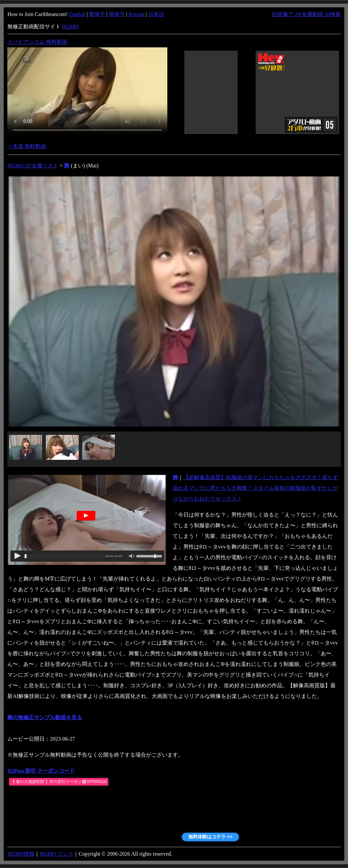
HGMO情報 (21, 854)
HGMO (70, 27)
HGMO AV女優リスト (33, 166)
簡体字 (117, 14)
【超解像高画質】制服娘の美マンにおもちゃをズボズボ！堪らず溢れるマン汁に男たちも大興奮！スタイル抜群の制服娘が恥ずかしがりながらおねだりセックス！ (255, 488)
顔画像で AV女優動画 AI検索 (306, 14)
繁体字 (97, 14)
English (77, 14)
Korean (136, 14)
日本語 (156, 14)
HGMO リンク (56, 854)
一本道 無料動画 (27, 146)
